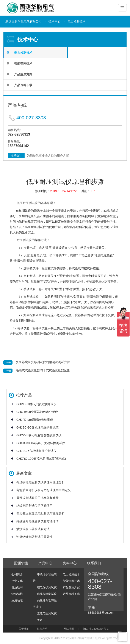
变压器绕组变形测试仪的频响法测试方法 (43, 362)
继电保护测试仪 (47, 587)
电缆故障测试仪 (47, 594)
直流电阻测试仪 (47, 613)
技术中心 (55, 21)
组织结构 (17, 594)
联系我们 (16, 156)
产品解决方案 (23, 74)
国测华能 (21, 563)
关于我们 (24, 629)
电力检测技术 (77, 21)
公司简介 (17, 574)
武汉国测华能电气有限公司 (23, 21)
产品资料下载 (23, 85)
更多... (41, 620)
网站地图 (69, 629)
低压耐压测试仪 (27, 203)
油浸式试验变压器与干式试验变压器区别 (43, 370)
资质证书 (17, 587)
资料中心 (70, 563)
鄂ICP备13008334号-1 (96, 629)
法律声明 (42, 629)
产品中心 (45, 563)
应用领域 (17, 600)
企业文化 (17, 581)
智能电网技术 (23, 63)
